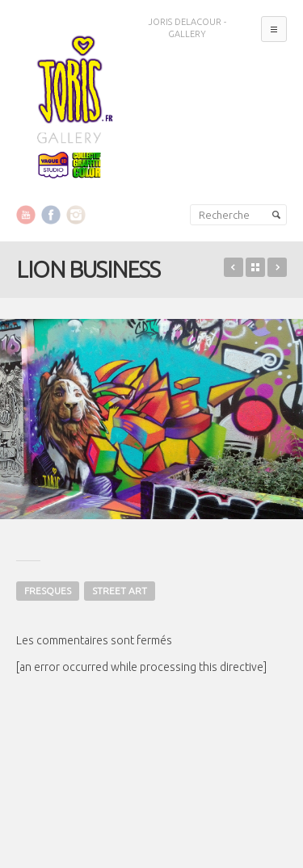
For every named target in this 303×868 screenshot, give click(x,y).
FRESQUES (48, 591)
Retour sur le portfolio (255, 267)
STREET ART (120, 591)
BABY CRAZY (234, 267)
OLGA (277, 267)
